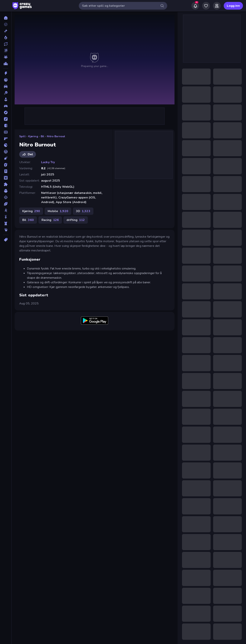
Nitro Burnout (56, 136)
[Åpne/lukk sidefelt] (6, 6)
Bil (42, 136)
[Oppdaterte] (6, 44)
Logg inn (233, 6)
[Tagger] (6, 240)
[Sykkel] (6, 217)
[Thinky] (6, 230)
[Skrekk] (6, 191)
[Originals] (6, 50)
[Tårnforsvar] (6, 223)
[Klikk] (6, 158)
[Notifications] (195, 6)
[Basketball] (6, 80)
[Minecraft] (6, 178)
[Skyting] (6, 197)
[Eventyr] (6, 112)
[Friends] (217, 6)
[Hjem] (6, 18)
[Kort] (6, 165)
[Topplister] (6, 64)
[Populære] (6, 37)
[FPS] (6, 139)
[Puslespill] (6, 184)
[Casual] (6, 99)
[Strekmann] (6, 210)
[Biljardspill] (6, 93)
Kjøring (33, 136)
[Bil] (6, 86)
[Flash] (6, 119)
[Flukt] (6, 126)
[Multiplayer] (6, 57)
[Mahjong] (6, 171)
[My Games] (206, 6)
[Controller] (6, 106)
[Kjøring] (6, 152)
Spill (22, 136)
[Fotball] (6, 132)
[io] (6, 145)
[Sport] (6, 204)
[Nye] (6, 31)
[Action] (6, 73)
